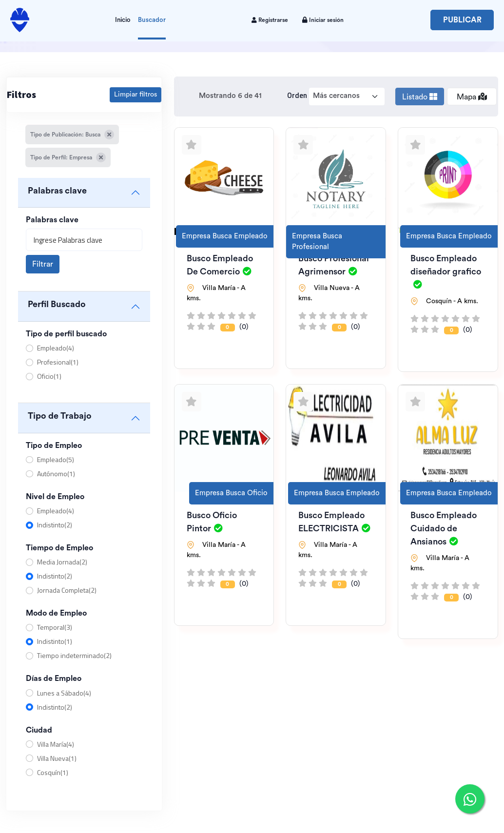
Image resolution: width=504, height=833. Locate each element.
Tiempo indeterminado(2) (74, 655)
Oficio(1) (49, 376)
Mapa (472, 97)
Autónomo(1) (56, 474)
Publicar (462, 20)
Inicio (123, 20)
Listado (420, 97)
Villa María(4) (56, 744)
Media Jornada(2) (62, 562)
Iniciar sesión (323, 20)
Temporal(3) (55, 627)
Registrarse (270, 20)
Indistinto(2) (55, 525)
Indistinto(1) (55, 641)
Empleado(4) (56, 348)
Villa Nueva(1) (57, 758)
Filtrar (43, 264)
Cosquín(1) (53, 772)
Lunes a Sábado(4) (64, 693)
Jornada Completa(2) (67, 590)
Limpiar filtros (136, 95)
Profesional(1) (58, 362)
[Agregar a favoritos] (192, 145)
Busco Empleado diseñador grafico (446, 271)
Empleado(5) (56, 459)
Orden (297, 95)
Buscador (152, 20)
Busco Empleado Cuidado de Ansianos (444, 528)
